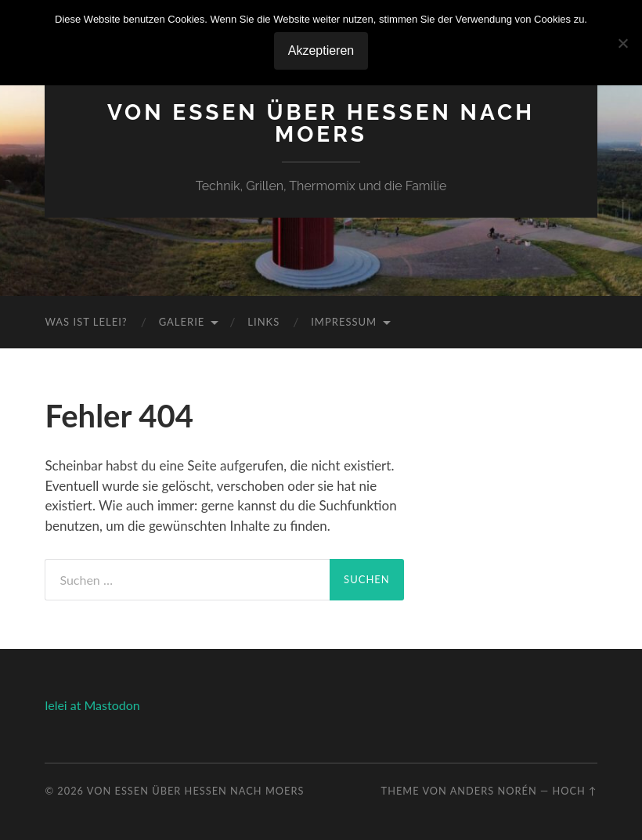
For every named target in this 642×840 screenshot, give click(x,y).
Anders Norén (494, 791)
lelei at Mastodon (92, 705)
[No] (622, 43)
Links (263, 322)
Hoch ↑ (574, 791)
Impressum (344, 322)
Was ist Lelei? (86, 322)
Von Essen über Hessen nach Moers (321, 123)
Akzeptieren (321, 50)
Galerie (182, 322)
